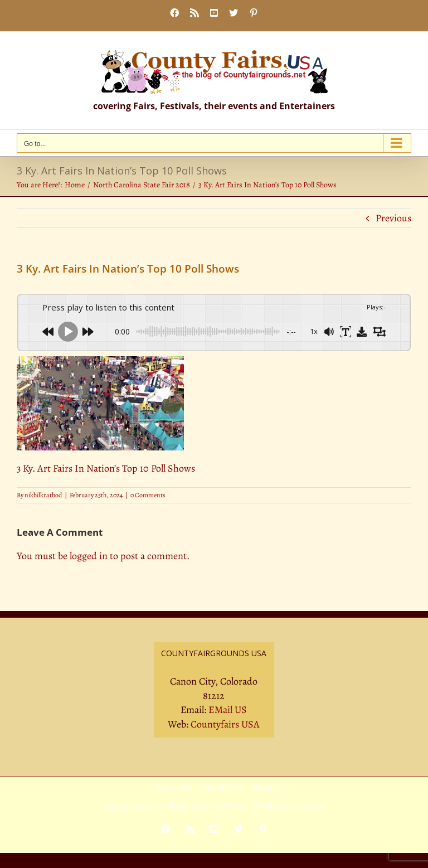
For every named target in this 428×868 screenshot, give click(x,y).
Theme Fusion (306, 806)
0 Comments (148, 495)
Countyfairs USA (225, 724)
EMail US (228, 710)
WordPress (269, 806)
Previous (393, 218)
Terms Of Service (222, 787)
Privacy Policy (174, 787)
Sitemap (262, 787)
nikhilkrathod (43, 495)
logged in (89, 556)
